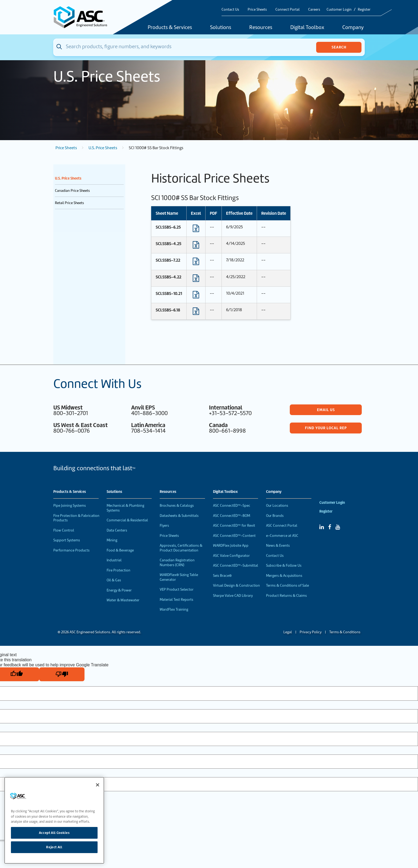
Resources (261, 28)
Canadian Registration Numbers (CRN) (177, 563)
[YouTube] (338, 527)
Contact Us (230, 9)
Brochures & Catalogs (177, 506)
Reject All (54, 847)
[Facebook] (330, 527)
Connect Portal (288, 9)
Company (353, 28)
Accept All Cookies (54, 833)
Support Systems (67, 540)
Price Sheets (257, 9)
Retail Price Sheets (69, 203)
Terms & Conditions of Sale (288, 585)
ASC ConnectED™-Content (234, 536)
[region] (54, 820)
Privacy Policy (311, 632)
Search (339, 47)
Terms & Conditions (345, 632)
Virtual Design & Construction (236, 585)
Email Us (326, 410)
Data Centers (117, 530)
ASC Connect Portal (282, 526)
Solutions (221, 28)
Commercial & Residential (127, 520)
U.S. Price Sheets (103, 148)
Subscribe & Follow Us (284, 565)
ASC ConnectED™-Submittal (236, 565)
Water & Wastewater (123, 600)
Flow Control (64, 530)
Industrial (114, 560)
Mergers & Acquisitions (284, 576)
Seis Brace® (222, 576)
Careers (314, 9)
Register (364, 9)
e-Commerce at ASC (282, 536)
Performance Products (71, 550)
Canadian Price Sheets (72, 191)
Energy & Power (119, 590)
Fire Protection (118, 570)
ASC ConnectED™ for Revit (234, 526)
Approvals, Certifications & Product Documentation (181, 548)
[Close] (98, 785)
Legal (288, 632)
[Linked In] (322, 527)
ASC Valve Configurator (231, 556)
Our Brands (275, 516)
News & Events (278, 545)
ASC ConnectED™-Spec (232, 506)
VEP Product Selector (177, 589)
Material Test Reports (176, 600)
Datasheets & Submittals (179, 516)
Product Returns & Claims (286, 596)
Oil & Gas (114, 580)
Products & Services (170, 28)
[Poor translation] (62, 674)
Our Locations (277, 506)
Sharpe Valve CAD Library (233, 596)
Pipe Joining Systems (70, 506)
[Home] (83, 17)
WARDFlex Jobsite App (231, 545)
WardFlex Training (174, 609)
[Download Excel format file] (196, 230)
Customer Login (339, 9)
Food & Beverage (120, 550)
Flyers (164, 526)
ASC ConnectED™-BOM (232, 516)
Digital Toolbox (307, 28)
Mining (112, 540)
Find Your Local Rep (326, 428)
